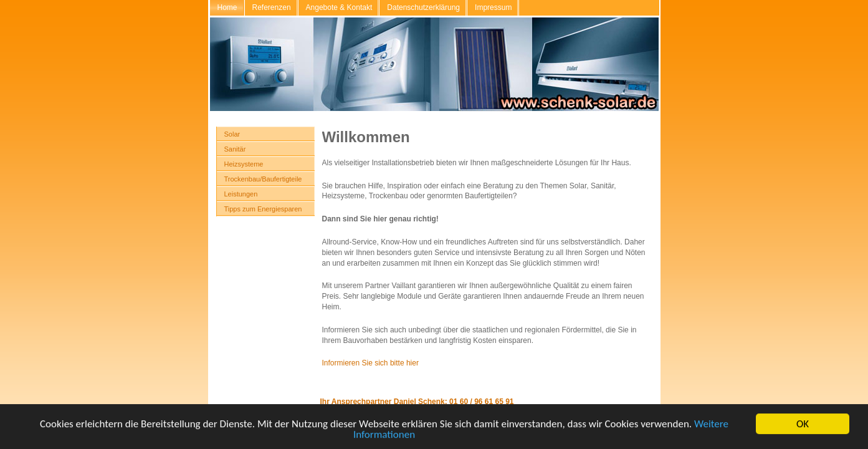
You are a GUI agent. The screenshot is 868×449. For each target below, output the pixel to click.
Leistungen (241, 194)
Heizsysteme (244, 164)
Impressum (493, 7)
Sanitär (235, 149)
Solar (232, 134)
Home (227, 7)
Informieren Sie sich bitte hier (370, 363)
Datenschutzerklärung (423, 7)
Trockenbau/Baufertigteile (263, 179)
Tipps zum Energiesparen (263, 209)
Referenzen (272, 7)
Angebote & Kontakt (339, 7)
